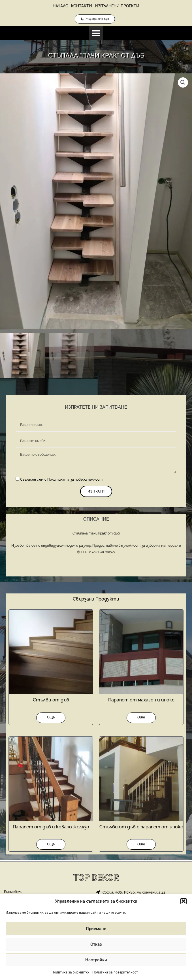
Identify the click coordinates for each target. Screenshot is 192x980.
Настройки (96, 960)
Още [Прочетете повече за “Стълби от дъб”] (51, 718)
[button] (184, 901)
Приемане (96, 929)
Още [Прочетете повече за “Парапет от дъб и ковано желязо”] (51, 846)
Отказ (96, 944)
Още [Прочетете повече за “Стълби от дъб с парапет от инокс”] (141, 846)
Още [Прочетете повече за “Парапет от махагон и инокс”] (141, 718)
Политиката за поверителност (75, 481)
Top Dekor (96, 878)
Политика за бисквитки (71, 972)
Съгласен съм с (61, 481)
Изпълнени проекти (117, 6)
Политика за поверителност (115, 972)
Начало (60, 6)
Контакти (82, 6)
